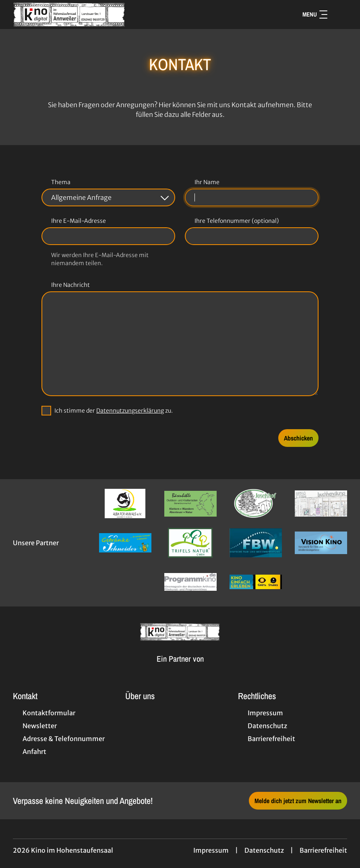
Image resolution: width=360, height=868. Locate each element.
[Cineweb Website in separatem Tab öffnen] (180, 668)
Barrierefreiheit (323, 850)
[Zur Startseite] (69, 15)
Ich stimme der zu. (114, 411)
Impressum (211, 850)
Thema (61, 182)
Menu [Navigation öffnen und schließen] (315, 14)
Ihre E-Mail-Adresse (79, 221)
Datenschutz (264, 850)
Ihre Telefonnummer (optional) (237, 221)
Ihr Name (207, 182)
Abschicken (298, 438)
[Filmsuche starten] (339, 15)
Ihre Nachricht (70, 285)
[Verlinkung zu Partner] (125, 504)
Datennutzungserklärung (130, 411)
